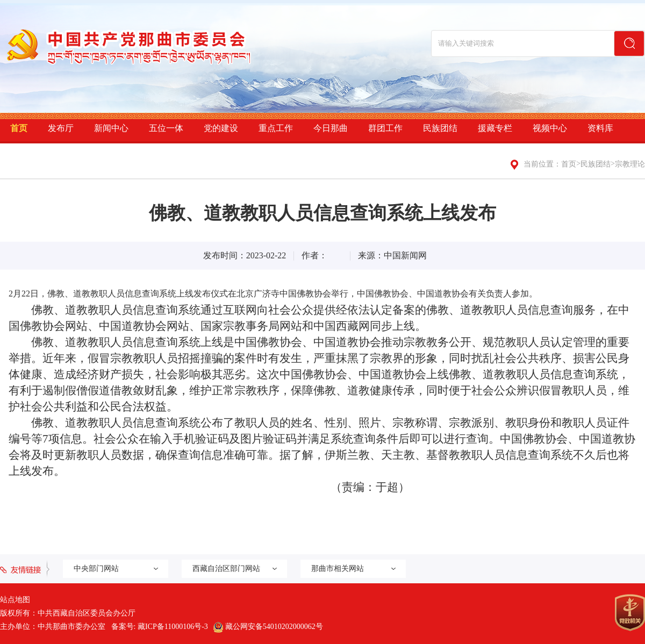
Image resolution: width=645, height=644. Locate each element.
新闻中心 (111, 128)
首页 (19, 128)
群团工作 (385, 128)
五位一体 (166, 128)
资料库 (600, 128)
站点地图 (15, 600)
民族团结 (440, 128)
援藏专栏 (495, 128)
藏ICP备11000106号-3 (173, 627)
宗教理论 (630, 164)
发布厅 (61, 128)
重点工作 (276, 128)
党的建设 (221, 128)
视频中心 (550, 128)
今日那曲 (331, 128)
